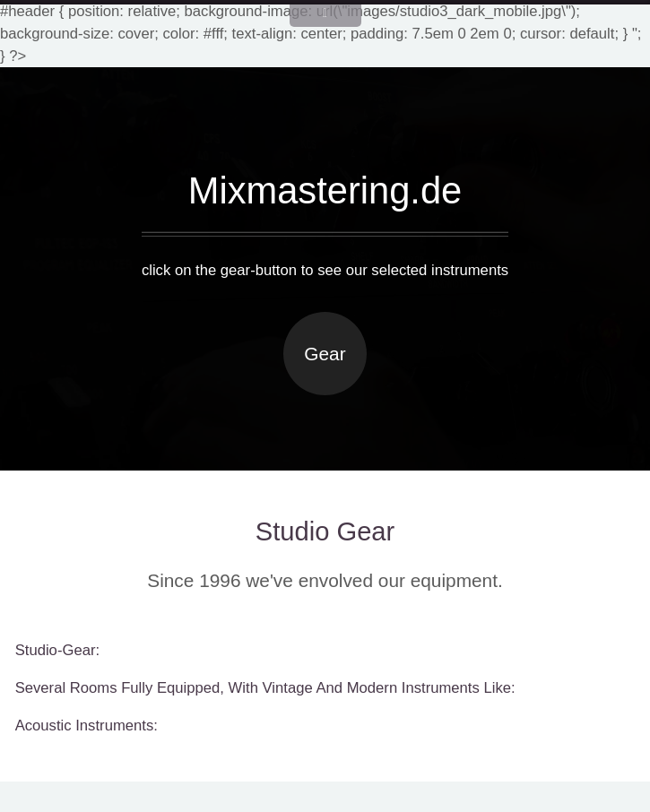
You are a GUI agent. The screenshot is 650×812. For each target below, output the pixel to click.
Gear (325, 354)
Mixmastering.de (325, 190)
